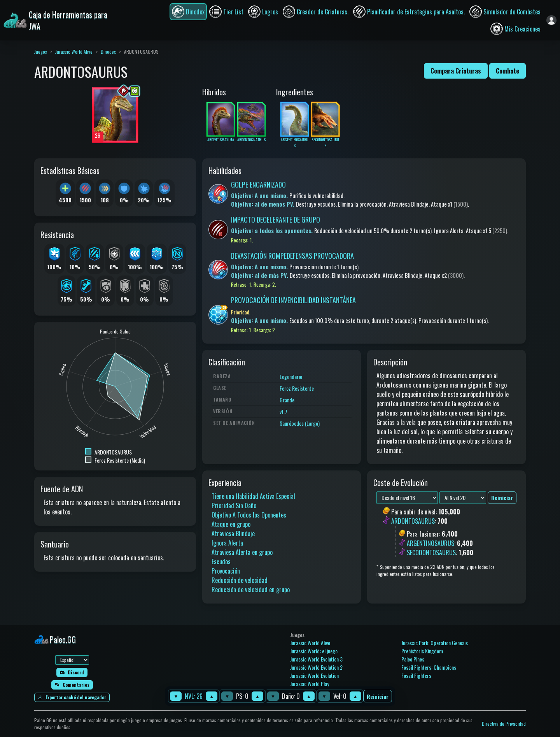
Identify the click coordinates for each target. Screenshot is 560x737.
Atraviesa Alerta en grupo (242, 552)
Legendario (291, 376)
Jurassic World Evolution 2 (316, 667)
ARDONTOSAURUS (413, 521)
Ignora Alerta (227, 543)
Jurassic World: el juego (314, 651)
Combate (507, 71)
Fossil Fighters (416, 675)
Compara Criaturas (456, 71)
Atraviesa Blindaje (233, 533)
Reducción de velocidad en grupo (251, 590)
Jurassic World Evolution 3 (316, 659)
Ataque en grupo (231, 524)
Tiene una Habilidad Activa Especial (253, 496)
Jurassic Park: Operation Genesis (435, 643)
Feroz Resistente (297, 388)
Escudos (221, 562)
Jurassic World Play (310, 683)
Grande (287, 400)
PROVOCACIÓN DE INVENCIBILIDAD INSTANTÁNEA (293, 300)
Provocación (226, 571)
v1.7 (283, 411)
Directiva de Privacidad (504, 724)
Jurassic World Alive (74, 52)
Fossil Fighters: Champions (429, 667)
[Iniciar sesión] (551, 20)
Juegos (41, 52)
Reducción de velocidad (240, 580)
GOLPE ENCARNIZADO (258, 184)
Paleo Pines (413, 659)
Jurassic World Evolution (314, 675)
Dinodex (108, 52)
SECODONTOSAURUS (431, 553)
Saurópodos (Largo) (300, 423)
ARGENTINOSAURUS (430, 543)
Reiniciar (378, 696)
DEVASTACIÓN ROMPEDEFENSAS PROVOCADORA (292, 256)
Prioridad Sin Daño (234, 505)
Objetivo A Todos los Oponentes (249, 515)
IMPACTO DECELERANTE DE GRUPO (276, 219)
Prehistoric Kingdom (422, 651)
